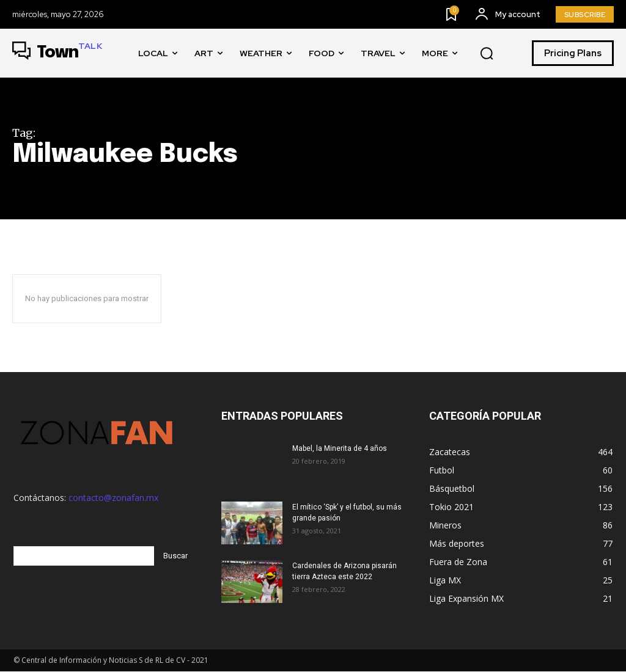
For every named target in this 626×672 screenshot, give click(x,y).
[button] (487, 54)
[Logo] (57, 53)
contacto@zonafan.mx (113, 498)
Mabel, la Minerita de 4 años (340, 448)
